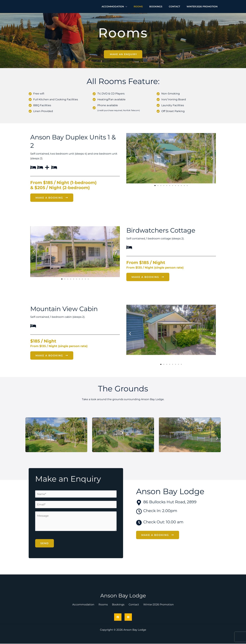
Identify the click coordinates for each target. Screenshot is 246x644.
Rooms (105, 605)
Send (45, 544)
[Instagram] (128, 617)
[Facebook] (118, 617)
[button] (130, 158)
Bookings (118, 605)
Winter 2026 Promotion (155, 605)
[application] (134, 6)
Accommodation (87, 605)
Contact (132, 605)
